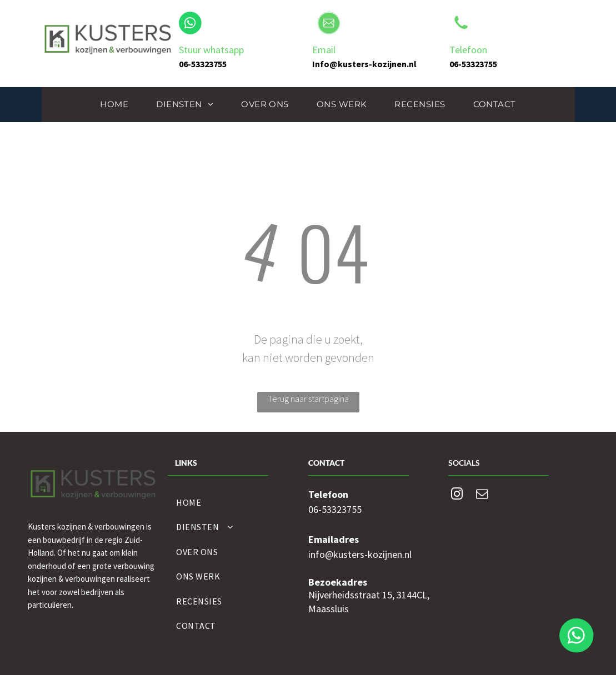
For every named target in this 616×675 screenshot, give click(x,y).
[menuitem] (114, 105)
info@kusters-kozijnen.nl (360, 554)
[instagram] (457, 495)
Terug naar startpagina (308, 399)
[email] (482, 495)
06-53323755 (335, 509)
